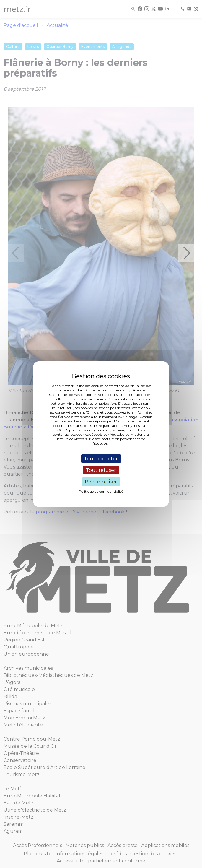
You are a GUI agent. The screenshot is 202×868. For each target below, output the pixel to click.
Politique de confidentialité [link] (101, 491)
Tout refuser (101, 470)
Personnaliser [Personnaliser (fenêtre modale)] (101, 482)
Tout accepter (101, 459)
